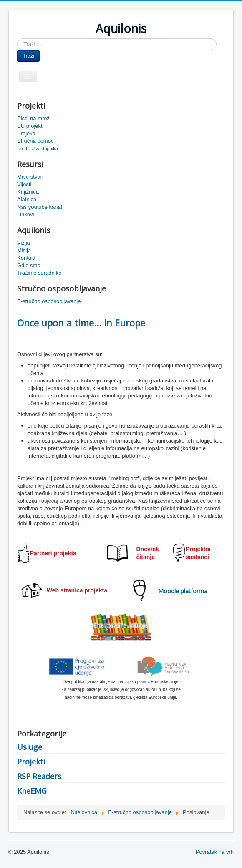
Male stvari (30, 177)
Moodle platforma (183, 591)
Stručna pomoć (35, 141)
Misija (24, 250)
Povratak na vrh (215, 852)
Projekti (26, 133)
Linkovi (25, 214)
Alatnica (27, 199)
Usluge (30, 747)
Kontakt (26, 258)
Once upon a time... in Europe (81, 323)
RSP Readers (39, 776)
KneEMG (32, 791)
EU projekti (30, 126)
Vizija (24, 243)
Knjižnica (28, 192)
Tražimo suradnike (39, 273)
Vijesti (24, 184)
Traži (28, 56)
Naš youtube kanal (40, 207)
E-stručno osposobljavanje (49, 301)
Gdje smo (29, 265)
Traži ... (17, 39)
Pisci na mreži (34, 118)
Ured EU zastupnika (38, 149)
